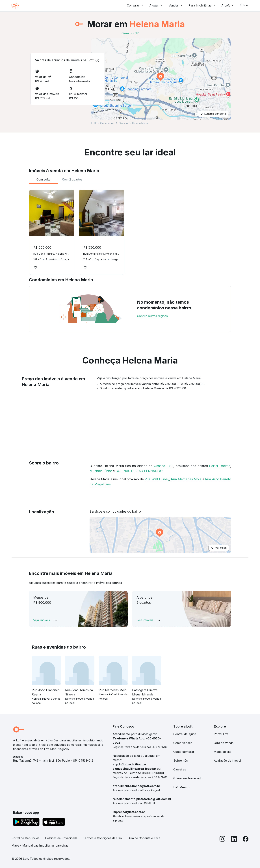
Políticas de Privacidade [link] (61, 838)
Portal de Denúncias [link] (25, 838)
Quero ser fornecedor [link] (188, 778)
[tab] (43, 179)
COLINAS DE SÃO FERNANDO (139, 471)
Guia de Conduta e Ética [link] (144, 838)
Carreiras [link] (180, 769)
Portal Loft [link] (221, 734)
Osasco (123, 123)
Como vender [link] (183, 743)
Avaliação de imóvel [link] (227, 761)
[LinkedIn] (234, 843)
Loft (94, 123)
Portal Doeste (220, 466)
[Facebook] (246, 843)
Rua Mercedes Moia (186, 479)
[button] (161, 79)
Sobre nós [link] (181, 761)
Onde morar (107, 123)
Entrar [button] (244, 5)
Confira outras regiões (152, 316)
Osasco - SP (164, 466)
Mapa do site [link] (223, 752)
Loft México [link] (181, 787)
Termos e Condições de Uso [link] (102, 838)
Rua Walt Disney (157, 479)
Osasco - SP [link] (130, 33)
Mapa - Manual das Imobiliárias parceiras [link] (40, 845)
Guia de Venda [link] (224, 743)
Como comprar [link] (184, 752)
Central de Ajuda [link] (185, 734)
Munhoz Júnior (101, 471)
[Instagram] (222, 843)
